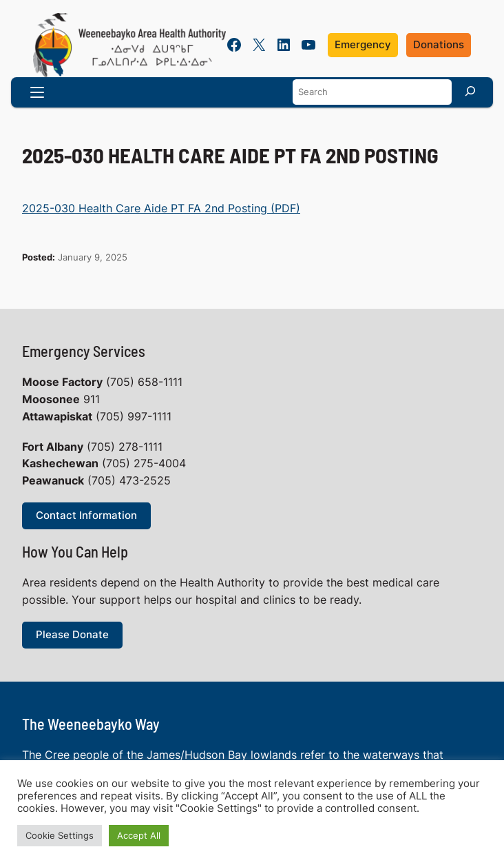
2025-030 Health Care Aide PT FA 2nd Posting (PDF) (161, 208)
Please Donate (72, 635)
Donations (439, 45)
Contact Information (86, 516)
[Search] (470, 91)
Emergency (363, 45)
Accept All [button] (139, 835)
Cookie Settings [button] (60, 835)
